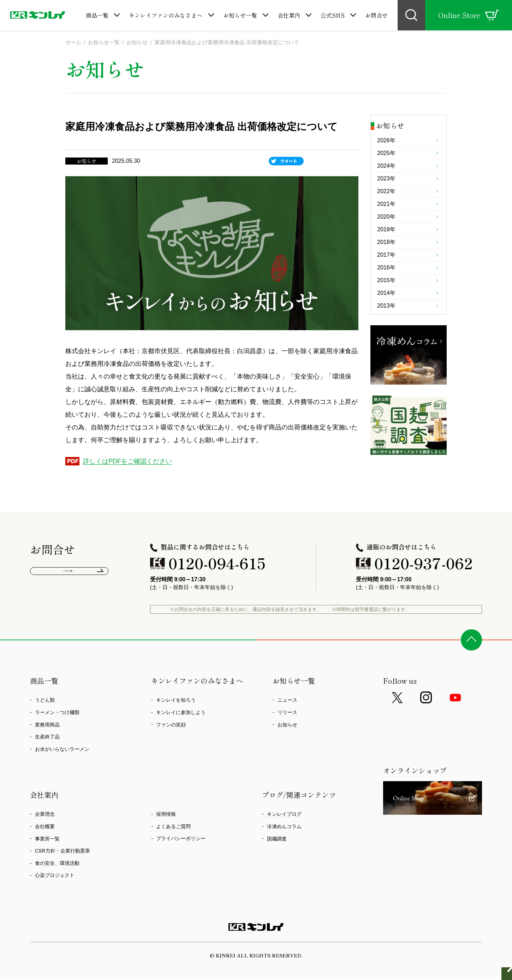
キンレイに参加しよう (181, 746)
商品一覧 (97, 15)
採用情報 (166, 847)
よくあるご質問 (69, 608)
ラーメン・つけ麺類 (57, 746)
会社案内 (289, 15)
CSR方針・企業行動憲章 (62, 884)
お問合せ (376, 15)
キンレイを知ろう (176, 733)
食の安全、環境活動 (57, 896)
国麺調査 (277, 872)
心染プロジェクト (55, 908)
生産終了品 (47, 770)
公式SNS (333, 15)
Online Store (469, 15)
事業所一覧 (47, 872)
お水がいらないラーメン (62, 782)
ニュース (287, 733)
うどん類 (45, 733)
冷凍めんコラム (284, 860)
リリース (287, 746)
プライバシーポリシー (181, 872)
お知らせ (287, 758)
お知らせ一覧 (240, 15)
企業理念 (45, 847)
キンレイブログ (284, 847)
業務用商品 (47, 758)
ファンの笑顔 (171, 758)
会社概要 (45, 860)
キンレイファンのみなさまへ (166, 15)
